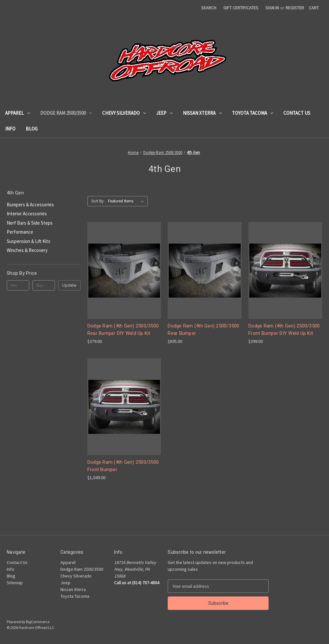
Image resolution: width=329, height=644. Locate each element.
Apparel (18, 113)
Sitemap (15, 583)
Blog (32, 129)
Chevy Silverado (124, 113)
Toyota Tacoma (253, 113)
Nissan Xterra (202, 113)
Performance (20, 232)
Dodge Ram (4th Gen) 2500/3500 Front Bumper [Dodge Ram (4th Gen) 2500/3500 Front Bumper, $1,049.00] (123, 466)
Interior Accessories (27, 214)
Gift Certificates (241, 8)
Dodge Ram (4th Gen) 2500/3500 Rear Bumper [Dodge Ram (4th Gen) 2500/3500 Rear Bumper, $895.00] (203, 330)
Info (10, 129)
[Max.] (44, 285)
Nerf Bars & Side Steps (30, 223)
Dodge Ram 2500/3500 (66, 113)
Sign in (272, 8)
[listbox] (127, 201)
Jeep (164, 113)
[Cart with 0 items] (314, 8)
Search (209, 8)
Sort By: (98, 201)
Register (295, 8)
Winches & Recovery (27, 250)
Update (69, 285)
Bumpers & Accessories (30, 205)
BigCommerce (38, 622)
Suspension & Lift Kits (29, 241)
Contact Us (297, 113)
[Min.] (18, 285)
